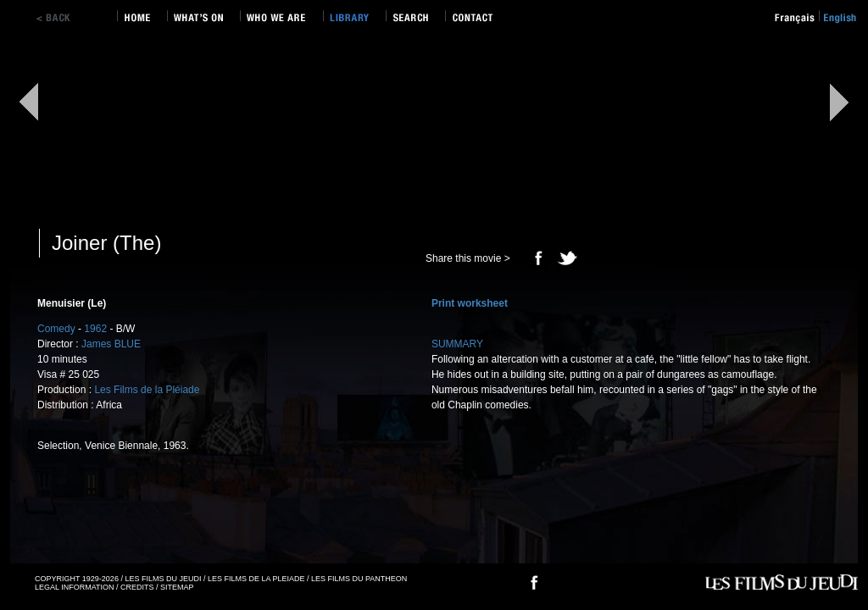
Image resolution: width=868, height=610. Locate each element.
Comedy (56, 329)
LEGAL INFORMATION (75, 587)
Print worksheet (470, 303)
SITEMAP (177, 587)
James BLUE (111, 344)
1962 (95, 329)
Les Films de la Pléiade (147, 390)
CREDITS (137, 587)
